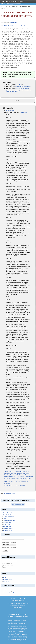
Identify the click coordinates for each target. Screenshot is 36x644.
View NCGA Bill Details (8, 26)
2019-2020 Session (26, 26)
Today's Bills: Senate (9, 517)
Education (12, 475)
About (5, 577)
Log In (15, 607)
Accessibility (20, 607)
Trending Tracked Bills (9, 521)
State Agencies (24, 478)
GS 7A (15, 485)
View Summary (24, 112)
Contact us (6, 581)
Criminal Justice (24, 472)
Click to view (13, 22)
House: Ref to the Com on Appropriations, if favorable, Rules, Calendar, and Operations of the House (18, 90)
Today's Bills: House (8, 515)
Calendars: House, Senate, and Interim (14, 593)
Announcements (8, 530)
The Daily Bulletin (8, 513)
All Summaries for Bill (10, 493)
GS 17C (24, 485)
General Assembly (21, 477)
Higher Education (20, 475)
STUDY (11, 485)
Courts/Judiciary (8, 472)
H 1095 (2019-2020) (11, 110)
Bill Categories (7, 526)
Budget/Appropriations (10, 477)
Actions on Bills (7, 523)
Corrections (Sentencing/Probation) (13, 473)
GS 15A (20, 485)
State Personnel (22, 482)
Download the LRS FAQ (18, 504)
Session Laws (7, 525)
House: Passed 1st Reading (23, 87)
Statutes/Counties (8, 528)
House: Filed (19, 85)
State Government (12, 482)
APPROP (6, 485)
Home (3, 7)
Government (28, 475)
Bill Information (8, 591)
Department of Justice (14, 480)
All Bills (5, 519)
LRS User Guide (8, 579)
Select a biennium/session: (9, 542)
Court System (16, 472)
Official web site (8, 589)
